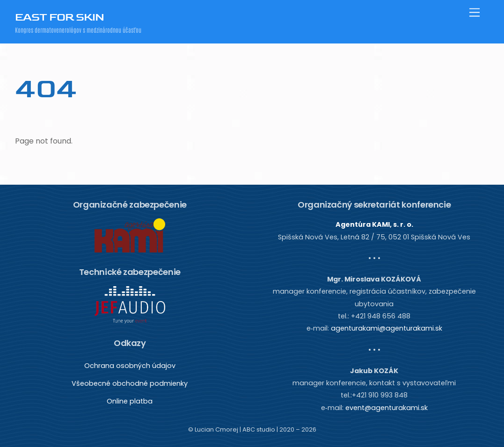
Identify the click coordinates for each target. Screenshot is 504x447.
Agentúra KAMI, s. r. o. (374, 224)
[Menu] (475, 13)
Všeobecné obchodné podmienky (130, 383)
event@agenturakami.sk (387, 408)
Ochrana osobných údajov (130, 366)
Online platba (130, 401)
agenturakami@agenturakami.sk (387, 328)
